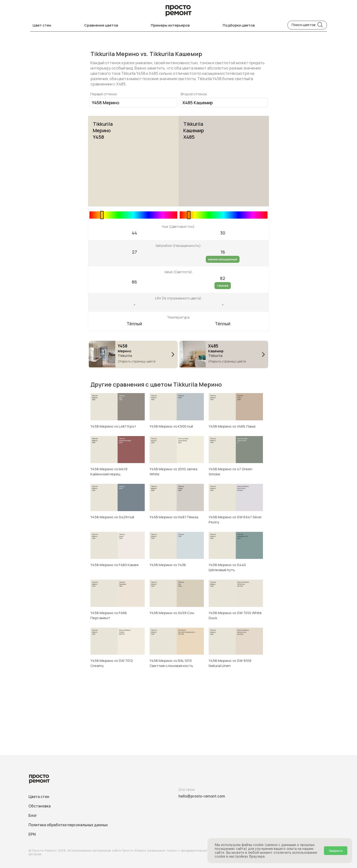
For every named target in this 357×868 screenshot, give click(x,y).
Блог (33, 816)
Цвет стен (42, 25)
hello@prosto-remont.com (202, 796)
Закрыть (336, 851)
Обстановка (40, 806)
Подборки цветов (239, 25)
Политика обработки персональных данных (68, 825)
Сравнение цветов (101, 25)
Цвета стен (39, 797)
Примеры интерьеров (170, 25)
